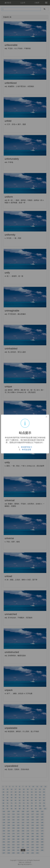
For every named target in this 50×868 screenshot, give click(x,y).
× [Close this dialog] (47, 417)
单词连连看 (26, 450)
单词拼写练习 (26, 447)
